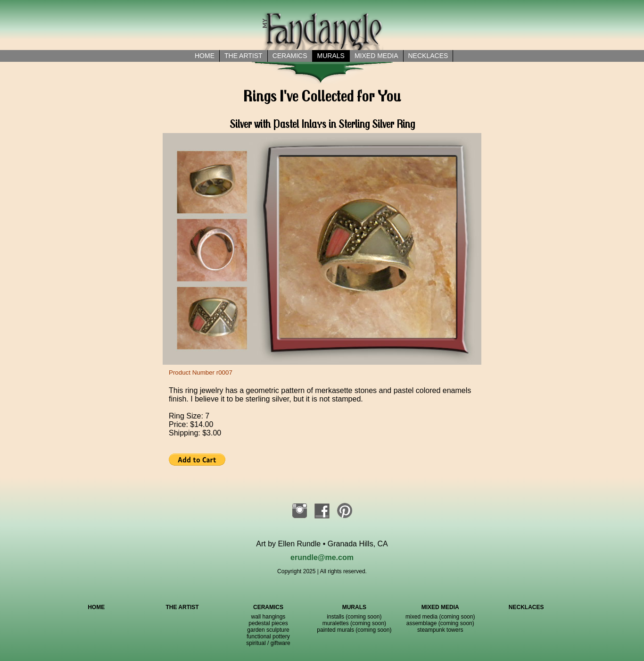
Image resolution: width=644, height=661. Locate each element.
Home (205, 56)
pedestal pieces (268, 623)
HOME (96, 607)
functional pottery (268, 636)
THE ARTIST (182, 607)
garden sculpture (268, 630)
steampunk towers (440, 630)
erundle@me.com (322, 557)
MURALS (354, 607)
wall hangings (268, 617)
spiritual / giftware (268, 643)
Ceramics (290, 56)
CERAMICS (268, 607)
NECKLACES (526, 607)
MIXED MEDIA (440, 607)
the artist (244, 56)
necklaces (428, 56)
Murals (331, 56)
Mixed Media (376, 56)
